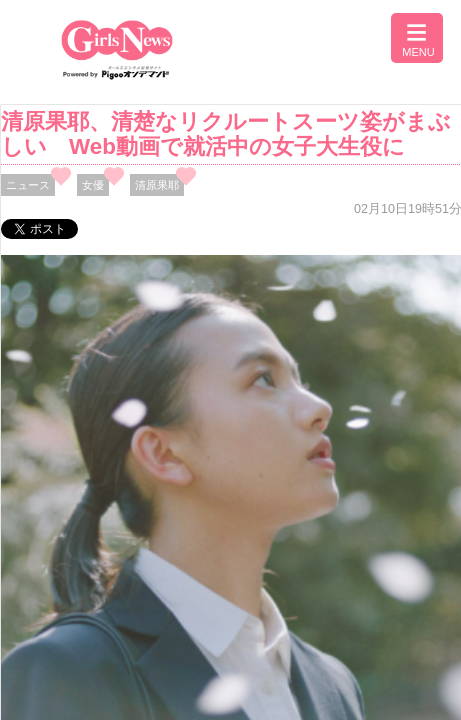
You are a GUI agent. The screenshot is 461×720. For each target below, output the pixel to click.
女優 (93, 185)
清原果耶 (157, 185)
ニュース (28, 185)
